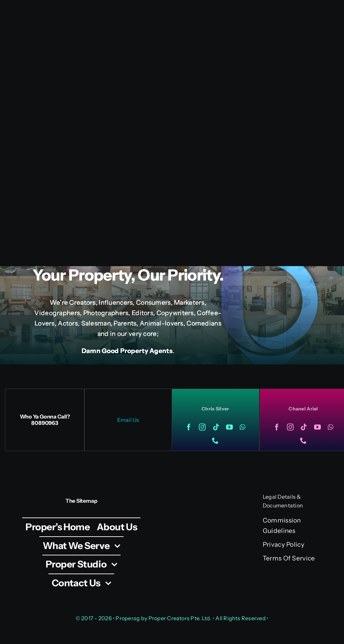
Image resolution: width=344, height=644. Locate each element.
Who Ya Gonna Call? (45, 416)
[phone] (215, 441)
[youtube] (229, 427)
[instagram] (202, 427)
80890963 (45, 423)
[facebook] (189, 427)
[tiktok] (216, 427)
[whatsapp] (242, 427)
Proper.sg (128, 618)
